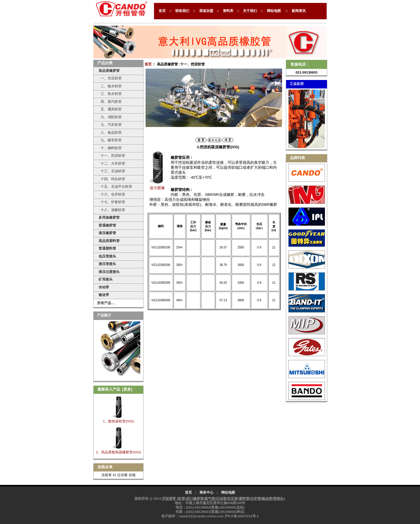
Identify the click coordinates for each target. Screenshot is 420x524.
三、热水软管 (110, 94)
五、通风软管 (110, 109)
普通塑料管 (107, 248)
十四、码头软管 (112, 179)
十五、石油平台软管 (115, 186)
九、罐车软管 (110, 140)
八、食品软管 (110, 132)
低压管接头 (107, 256)
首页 (162, 11)
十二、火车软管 (112, 163)
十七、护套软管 (112, 202)
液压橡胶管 (107, 233)
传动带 (104, 287)
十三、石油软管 (112, 171)
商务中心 (206, 492)
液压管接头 (107, 264)
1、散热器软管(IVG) (118, 421)
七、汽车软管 (110, 125)
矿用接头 (106, 279)
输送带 (104, 295)
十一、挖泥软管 (112, 155)
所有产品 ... (106, 303)
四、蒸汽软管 (110, 101)
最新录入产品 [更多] (115, 389)
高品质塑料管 (109, 241)
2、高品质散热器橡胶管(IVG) (118, 452)
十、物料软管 (110, 148)
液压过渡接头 (109, 272)
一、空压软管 (110, 78)
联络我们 (182, 11)
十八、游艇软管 (112, 210)
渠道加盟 (206, 11)
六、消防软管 (110, 117)
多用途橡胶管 (109, 217)
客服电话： (300, 64)
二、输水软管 (110, 86)
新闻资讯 (299, 11)
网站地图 (274, 11)
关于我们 (250, 11)
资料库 (228, 11)
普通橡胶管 (107, 225)
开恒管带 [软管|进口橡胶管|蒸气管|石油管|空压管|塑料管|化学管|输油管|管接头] (223, 498)
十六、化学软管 (112, 194)
